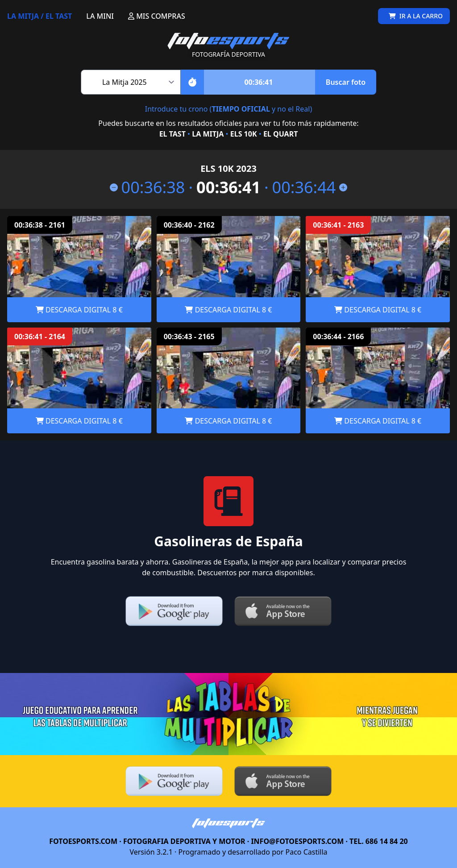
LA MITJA (208, 134)
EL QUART (280, 134)
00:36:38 (147, 187)
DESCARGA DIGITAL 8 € (79, 310)
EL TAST (172, 134)
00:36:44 (310, 187)
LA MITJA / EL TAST (39, 16)
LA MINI (100, 16)
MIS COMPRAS (157, 16)
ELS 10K (244, 134)
